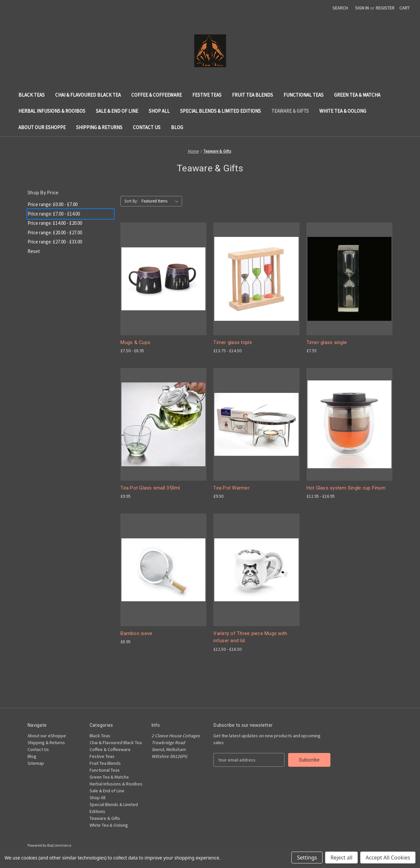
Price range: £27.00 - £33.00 (55, 242)
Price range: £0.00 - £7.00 (52, 204)
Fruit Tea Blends (252, 95)
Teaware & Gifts (290, 111)
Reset (34, 251)
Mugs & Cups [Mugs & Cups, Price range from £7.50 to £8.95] (135, 342)
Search (340, 8)
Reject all (341, 858)
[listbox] (161, 201)
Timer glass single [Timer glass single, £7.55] (327, 342)
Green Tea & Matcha (357, 95)
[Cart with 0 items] (404, 8)
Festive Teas (207, 95)
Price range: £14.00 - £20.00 (55, 223)
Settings (307, 858)
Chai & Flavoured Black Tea (88, 95)
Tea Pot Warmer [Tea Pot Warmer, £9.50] (231, 488)
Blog (177, 127)
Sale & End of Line (117, 111)
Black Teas (31, 95)
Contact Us (147, 127)
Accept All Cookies (388, 858)
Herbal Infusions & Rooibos (52, 111)
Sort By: (131, 201)
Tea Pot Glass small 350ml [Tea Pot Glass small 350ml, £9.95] (150, 488)
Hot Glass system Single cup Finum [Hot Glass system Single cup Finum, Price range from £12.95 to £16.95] (346, 488)
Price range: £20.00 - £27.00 (55, 232)
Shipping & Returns (99, 127)
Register (385, 8)
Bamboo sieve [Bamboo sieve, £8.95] (136, 633)
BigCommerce (59, 845)
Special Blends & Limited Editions (220, 111)
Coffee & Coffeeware (157, 95)
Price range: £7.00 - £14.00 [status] (54, 214)
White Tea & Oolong (343, 111)
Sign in (362, 8)
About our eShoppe (42, 127)
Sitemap (36, 763)
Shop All (159, 111)
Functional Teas (304, 95)
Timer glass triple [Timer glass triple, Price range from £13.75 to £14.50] (233, 342)
